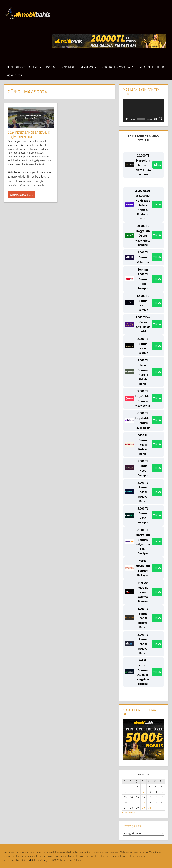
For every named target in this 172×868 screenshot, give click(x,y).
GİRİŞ (157, 165)
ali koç (19, 149)
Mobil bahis (14, 160)
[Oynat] (127, 119)
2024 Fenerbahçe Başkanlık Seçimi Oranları (29, 135)
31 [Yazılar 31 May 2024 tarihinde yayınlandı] (150, 808)
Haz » (132, 812)
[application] (144, 110)
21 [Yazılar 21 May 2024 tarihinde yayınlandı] (131, 802)
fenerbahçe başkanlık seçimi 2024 (26, 153)
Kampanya (89, 67)
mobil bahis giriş (30, 160)
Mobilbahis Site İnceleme (24, 67)
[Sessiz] (155, 119)
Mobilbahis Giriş (38, 164)
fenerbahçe (44, 149)
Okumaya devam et (21, 195)
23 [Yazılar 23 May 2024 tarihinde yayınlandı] (144, 802)
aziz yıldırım (30, 149)
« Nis (125, 812)
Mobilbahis (22, 164)
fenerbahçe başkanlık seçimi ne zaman (28, 156)
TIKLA (157, 204)
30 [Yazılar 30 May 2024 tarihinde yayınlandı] (144, 808)
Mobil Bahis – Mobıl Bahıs (118, 67)
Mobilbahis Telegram (40, 860)
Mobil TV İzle (15, 75)
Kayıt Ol (51, 67)
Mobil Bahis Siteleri (152, 67)
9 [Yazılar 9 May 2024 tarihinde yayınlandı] (144, 792)
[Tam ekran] (160, 119)
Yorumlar (68, 67)
